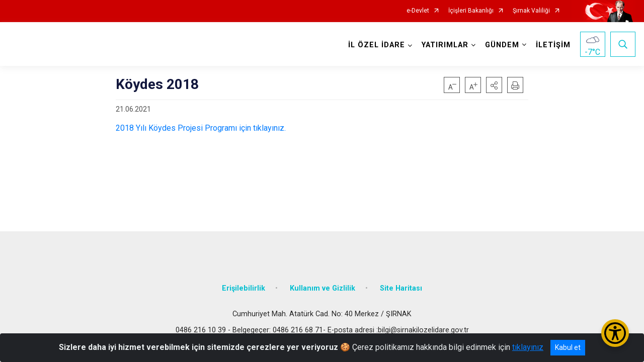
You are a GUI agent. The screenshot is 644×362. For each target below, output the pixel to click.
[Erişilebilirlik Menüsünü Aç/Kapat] (615, 333)
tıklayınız (528, 347)
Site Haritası (401, 288)
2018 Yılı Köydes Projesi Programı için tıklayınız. (201, 128)
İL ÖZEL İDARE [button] (377, 45)
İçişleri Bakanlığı (471, 11)
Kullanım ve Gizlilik (323, 288)
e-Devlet (418, 11)
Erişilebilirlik (244, 288)
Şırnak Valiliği (531, 11)
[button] (494, 85)
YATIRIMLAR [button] (445, 45)
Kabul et (568, 347)
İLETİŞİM (553, 45)
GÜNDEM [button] (502, 45)
